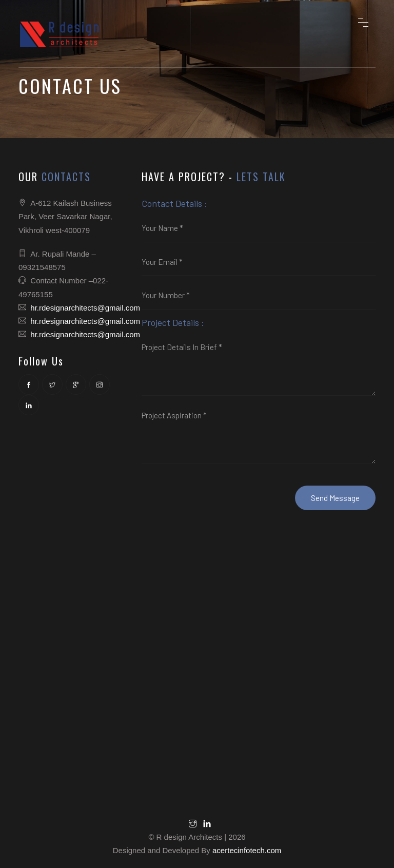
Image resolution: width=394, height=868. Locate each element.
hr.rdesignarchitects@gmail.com (85, 308)
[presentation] (220, 490)
